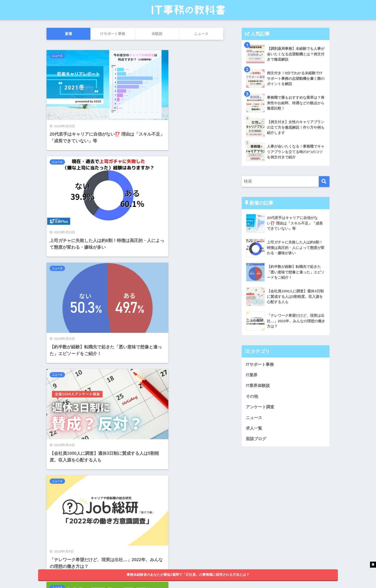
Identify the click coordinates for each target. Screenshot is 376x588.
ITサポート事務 (260, 365)
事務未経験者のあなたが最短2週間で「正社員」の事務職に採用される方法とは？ (188, 575)
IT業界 (252, 375)
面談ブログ (256, 440)
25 (150, 527)
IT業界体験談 (258, 386)
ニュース (57, 56)
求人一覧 (254, 429)
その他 (252, 397)
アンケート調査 (260, 407)
